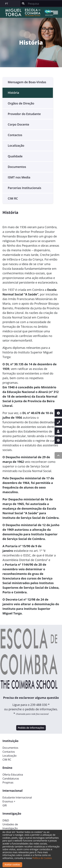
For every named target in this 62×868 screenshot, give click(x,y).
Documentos (17, 167)
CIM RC (13, 198)
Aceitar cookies (12, 865)
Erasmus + (9, 801)
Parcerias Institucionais (24, 188)
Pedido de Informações (31, 728)
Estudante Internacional (17, 797)
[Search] (44, 4)
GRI (5, 805)
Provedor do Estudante (24, 114)
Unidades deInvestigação (10, 826)
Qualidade (15, 156)
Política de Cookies (42, 858)
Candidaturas (11, 779)
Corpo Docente (18, 124)
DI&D (6, 820)
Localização (16, 145)
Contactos (15, 135)
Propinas (8, 782)
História (13, 93)
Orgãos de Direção (21, 103)
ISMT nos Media (19, 177)
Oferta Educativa (13, 775)
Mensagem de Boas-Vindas (27, 82)
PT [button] (7, 3)
